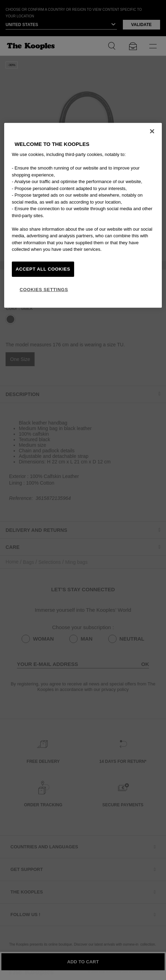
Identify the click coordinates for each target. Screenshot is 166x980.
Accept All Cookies (43, 269)
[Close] (152, 131)
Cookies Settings (44, 290)
